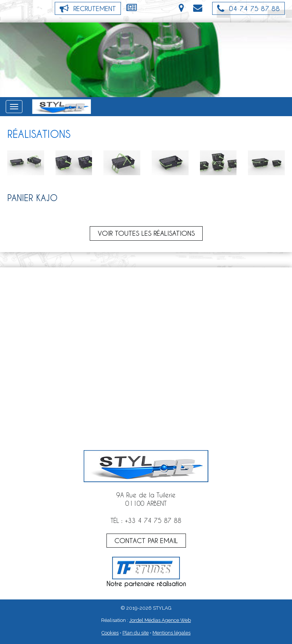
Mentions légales (171, 633)
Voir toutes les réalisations (146, 233)
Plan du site (136, 633)
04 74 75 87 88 (248, 8)
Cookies (110, 633)
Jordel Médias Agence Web (160, 620)
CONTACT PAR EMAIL (146, 540)
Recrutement (88, 8)
